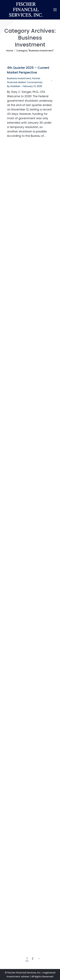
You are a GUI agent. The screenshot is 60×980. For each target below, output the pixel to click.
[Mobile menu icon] (55, 10)
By (14, 86)
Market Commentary (30, 82)
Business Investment (19, 78)
